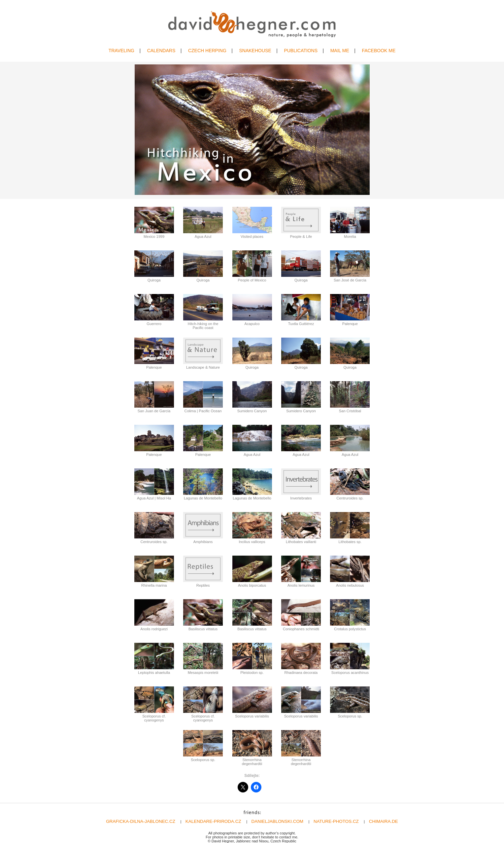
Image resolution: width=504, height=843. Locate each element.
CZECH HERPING (207, 51)
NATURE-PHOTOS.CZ (336, 821)
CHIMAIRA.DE (384, 821)
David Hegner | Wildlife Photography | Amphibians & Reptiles (252, 24)
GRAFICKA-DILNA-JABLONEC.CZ (141, 821)
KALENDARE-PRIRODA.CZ (213, 821)
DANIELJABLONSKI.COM (278, 821)
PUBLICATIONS (301, 51)
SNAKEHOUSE (255, 51)
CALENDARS (161, 51)
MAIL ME (340, 51)
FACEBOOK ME (379, 51)
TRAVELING (121, 51)
